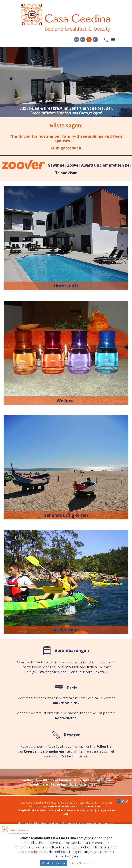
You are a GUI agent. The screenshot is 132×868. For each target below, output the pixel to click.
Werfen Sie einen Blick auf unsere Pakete (72, 672)
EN (83, 39)
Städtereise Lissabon (44, 823)
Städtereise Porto (72, 823)
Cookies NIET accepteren (80, 863)
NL (77, 39)
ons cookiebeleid (31, 852)
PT (95, 39)
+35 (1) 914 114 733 (82, 810)
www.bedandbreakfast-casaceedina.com (74, 806)
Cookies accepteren (54, 863)
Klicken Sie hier (65, 703)
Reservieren (93, 823)
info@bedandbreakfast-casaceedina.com (43, 810)
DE (89, 39)
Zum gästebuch (66, 148)
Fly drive (23, 823)
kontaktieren (66, 718)
